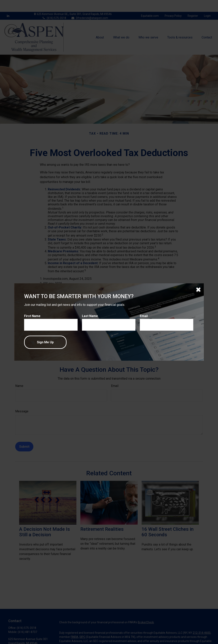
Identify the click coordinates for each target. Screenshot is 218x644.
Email (144, 316)
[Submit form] (45, 342)
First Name (32, 316)
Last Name (90, 316)
